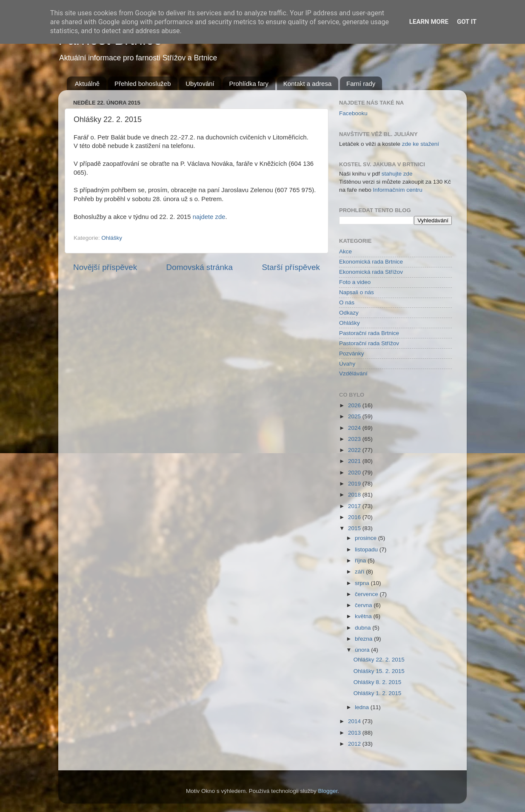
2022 (355, 450)
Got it (467, 22)
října (361, 561)
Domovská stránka (200, 267)
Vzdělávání (353, 373)
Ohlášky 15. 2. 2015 (379, 671)
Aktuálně (87, 84)
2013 (355, 733)
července (367, 594)
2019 (355, 484)
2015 (355, 528)
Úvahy (347, 364)
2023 (355, 439)
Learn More (429, 22)
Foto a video (355, 282)
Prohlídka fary (249, 84)
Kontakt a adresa (307, 84)
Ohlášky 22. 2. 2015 (379, 660)
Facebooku (353, 113)
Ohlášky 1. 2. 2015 (378, 693)
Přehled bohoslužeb (143, 84)
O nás (347, 302)
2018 (355, 495)
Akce (345, 251)
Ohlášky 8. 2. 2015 (378, 682)
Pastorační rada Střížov (369, 343)
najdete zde (209, 217)
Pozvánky (352, 353)
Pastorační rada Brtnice (369, 333)
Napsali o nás (357, 292)
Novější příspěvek (105, 267)
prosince (367, 538)
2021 (355, 461)
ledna (363, 707)
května (364, 616)
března (364, 639)
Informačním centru (398, 190)
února (363, 650)
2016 (355, 517)
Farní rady (361, 84)
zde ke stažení (421, 144)
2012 (355, 744)
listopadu (367, 549)
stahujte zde (397, 174)
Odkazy (349, 313)
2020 (355, 473)
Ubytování (200, 84)
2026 (355, 405)
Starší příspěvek (291, 267)
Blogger (328, 791)
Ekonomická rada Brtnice (371, 262)
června (364, 605)
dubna (364, 628)
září (360, 572)
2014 (355, 721)
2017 (355, 506)
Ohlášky (112, 238)
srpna (363, 583)
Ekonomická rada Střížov (371, 272)
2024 (355, 428)
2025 (355, 416)
